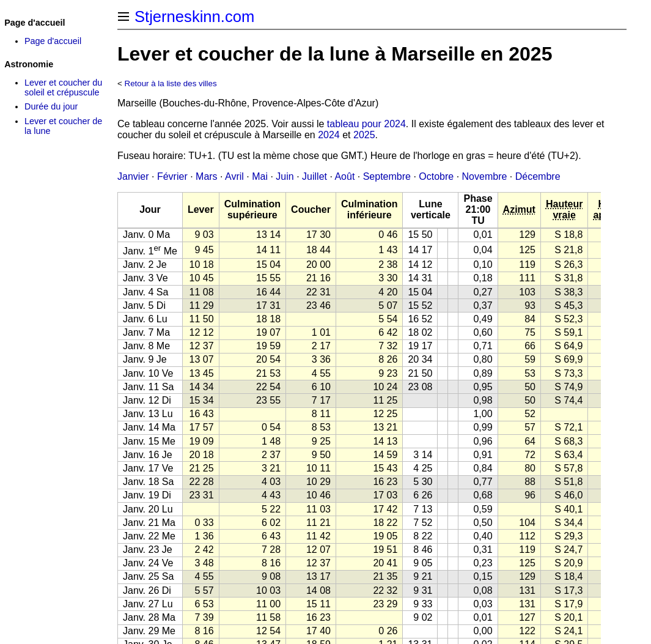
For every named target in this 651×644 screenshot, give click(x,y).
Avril (234, 176)
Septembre (387, 176)
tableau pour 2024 (366, 124)
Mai (260, 176)
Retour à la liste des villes (171, 83)
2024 (329, 135)
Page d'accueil (53, 41)
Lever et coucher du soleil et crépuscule (63, 87)
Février (172, 176)
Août (344, 176)
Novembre (485, 176)
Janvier (133, 176)
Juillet (314, 176)
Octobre (436, 176)
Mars (207, 176)
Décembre (538, 176)
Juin (285, 176)
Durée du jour (51, 106)
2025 (364, 135)
